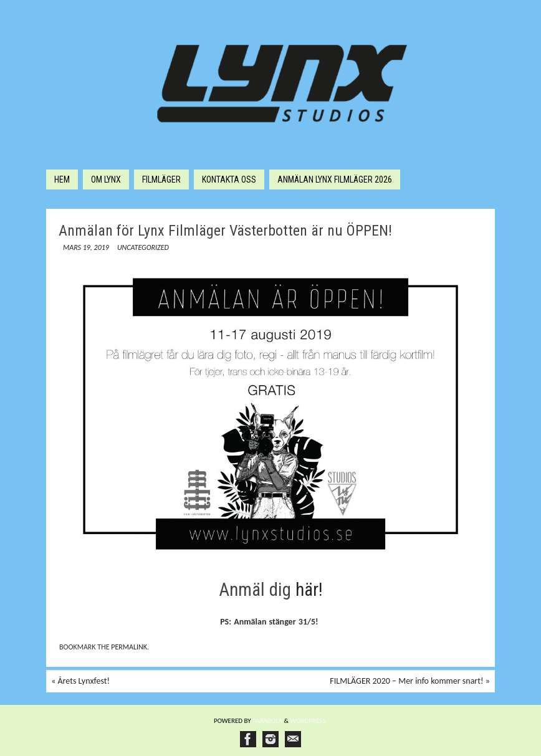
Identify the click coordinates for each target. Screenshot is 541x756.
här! (309, 590)
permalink (129, 647)
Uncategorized (143, 247)
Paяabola (267, 721)
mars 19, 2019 (86, 247)
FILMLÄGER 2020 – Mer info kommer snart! (409, 681)
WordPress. (309, 721)
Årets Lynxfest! (80, 681)
